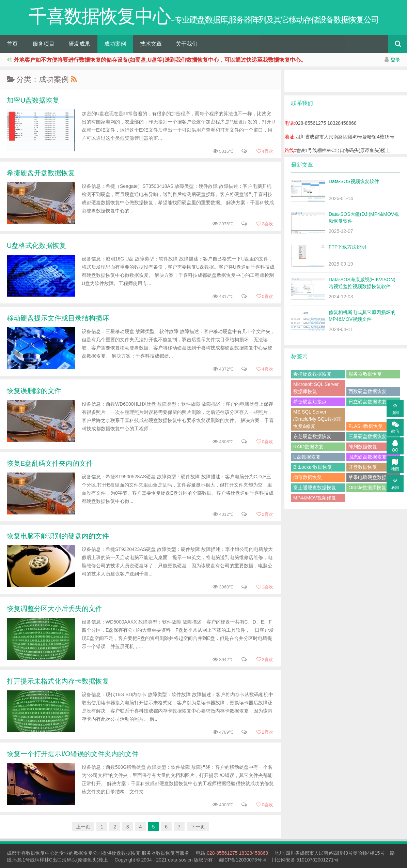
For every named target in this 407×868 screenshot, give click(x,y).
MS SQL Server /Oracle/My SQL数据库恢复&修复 (317, 419)
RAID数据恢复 (308, 447)
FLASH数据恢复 (366, 426)
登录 (395, 60)
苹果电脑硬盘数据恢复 (372, 477)
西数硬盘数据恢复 (367, 391)
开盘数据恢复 (363, 467)
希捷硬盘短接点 (310, 402)
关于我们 (187, 44)
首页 (12, 44)
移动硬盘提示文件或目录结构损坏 (58, 318)
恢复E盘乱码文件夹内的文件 (50, 463)
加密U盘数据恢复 (33, 100)
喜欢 (265, 151)
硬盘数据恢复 (126, 853)
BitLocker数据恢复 (313, 467)
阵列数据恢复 (363, 447)
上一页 (83, 827)
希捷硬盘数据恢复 (312, 374)
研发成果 (79, 44)
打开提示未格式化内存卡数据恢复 (58, 681)
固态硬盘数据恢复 (367, 457)
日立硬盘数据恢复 (367, 402)
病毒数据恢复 (308, 477)
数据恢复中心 (40, 853)
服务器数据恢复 (365, 374)
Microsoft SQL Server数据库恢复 (316, 388)
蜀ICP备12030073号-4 (242, 860)
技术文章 (151, 44)
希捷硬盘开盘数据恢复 (41, 173)
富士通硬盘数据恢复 (315, 488)
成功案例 (115, 44)
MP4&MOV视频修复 (315, 498)
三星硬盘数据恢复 (367, 436)
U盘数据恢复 (307, 457)
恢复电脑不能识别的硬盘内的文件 (58, 536)
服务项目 (44, 44)
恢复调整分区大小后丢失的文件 (54, 609)
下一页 (198, 827)
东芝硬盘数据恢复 (312, 436)
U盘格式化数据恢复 (36, 245)
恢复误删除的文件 (34, 391)
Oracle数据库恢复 (367, 488)
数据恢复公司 (88, 853)
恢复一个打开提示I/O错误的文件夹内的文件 (73, 754)
